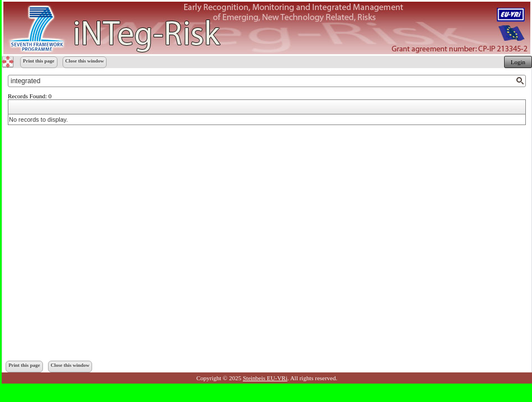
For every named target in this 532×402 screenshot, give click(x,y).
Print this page (39, 61)
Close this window (85, 61)
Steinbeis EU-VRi (265, 378)
